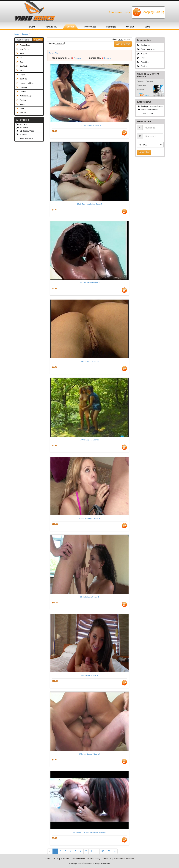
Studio (22, 62)
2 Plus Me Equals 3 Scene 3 (89, 754)
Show (115, 39)
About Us (145, 62)
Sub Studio (24, 66)
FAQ (143, 58)
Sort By (52, 43)
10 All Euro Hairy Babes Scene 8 (90, 204)
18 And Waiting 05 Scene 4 (89, 518)
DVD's (55, 859)
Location (23, 92)
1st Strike (24, 128)
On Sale (23, 113)
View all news (148, 114)
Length (22, 75)
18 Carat (24, 124)
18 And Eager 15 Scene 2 (89, 440)
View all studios (27, 139)
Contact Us (145, 45)
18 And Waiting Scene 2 (89, 597)
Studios (144, 66)
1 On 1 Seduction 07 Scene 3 (90, 126)
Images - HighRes (27, 83)
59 (109, 851)
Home (16, 34)
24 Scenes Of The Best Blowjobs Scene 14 (89, 833)
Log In (127, 12)
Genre (22, 53)
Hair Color (24, 79)
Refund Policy (94, 859)
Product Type (25, 45)
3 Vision (23, 134)
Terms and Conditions (124, 859)
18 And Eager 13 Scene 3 (89, 361)
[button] (150, 145)
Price (22, 70)
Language (23, 87)
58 (103, 851)
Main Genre (24, 49)
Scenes (25, 34)
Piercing (23, 100)
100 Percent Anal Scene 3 (89, 283)
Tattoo (22, 109)
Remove (78, 58)
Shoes (22, 104)
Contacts (65, 859)
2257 (22, 58)
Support (144, 54)
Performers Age (26, 96)
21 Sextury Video (27, 131)
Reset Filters (55, 53)
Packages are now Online (152, 106)
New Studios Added (149, 110)
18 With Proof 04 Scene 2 (89, 675)
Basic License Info (148, 49)
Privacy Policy (78, 859)
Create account (115, 12)
